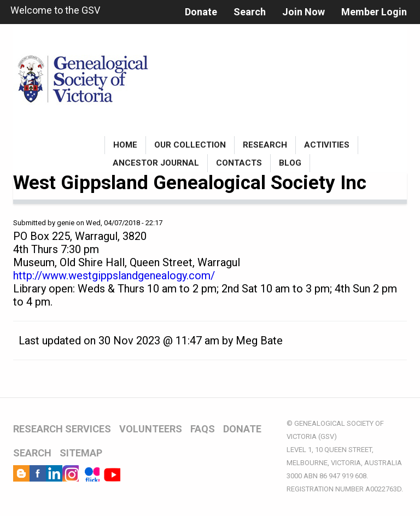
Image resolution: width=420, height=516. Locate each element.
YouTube (112, 473)
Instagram (71, 473)
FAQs (203, 429)
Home (125, 145)
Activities (327, 145)
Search (250, 12)
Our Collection (190, 145)
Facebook (38, 473)
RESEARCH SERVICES (62, 429)
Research (265, 145)
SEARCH (32, 453)
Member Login (374, 12)
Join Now (304, 12)
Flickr (91, 473)
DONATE (242, 429)
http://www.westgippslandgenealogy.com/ (114, 275)
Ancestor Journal (156, 163)
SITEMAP (81, 453)
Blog (290, 163)
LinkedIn (54, 473)
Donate (201, 12)
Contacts (239, 163)
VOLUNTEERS (151, 429)
